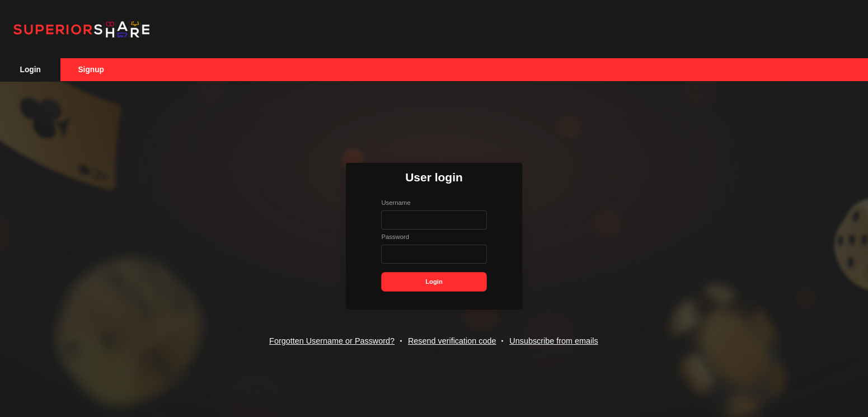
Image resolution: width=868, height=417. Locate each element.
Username (396, 203)
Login (31, 70)
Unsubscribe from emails (553, 341)
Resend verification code (452, 341)
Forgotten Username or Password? (332, 341)
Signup (91, 70)
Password (395, 237)
